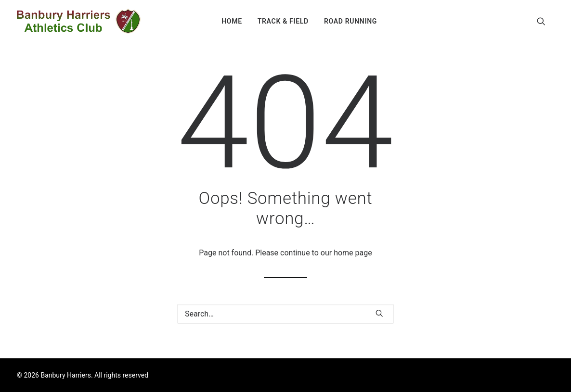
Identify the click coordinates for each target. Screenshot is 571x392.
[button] (545, 21)
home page (353, 253)
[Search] (285, 314)
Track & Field (283, 21)
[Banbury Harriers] (79, 21)
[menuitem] (232, 21)
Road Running (350, 21)
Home (232, 21)
